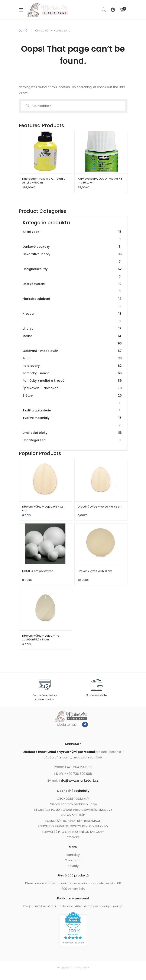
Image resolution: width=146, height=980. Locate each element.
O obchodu (73, 860)
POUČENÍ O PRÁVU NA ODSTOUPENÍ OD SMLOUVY (73, 826)
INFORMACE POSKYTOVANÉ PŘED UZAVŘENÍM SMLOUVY (73, 810)
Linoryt (72, 329)
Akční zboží (72, 236)
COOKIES (73, 837)
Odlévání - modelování (72, 351)
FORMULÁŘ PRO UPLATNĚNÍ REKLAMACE (73, 821)
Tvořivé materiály (72, 422)
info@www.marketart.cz (79, 780)
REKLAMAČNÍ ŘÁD (73, 815)
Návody (73, 866)
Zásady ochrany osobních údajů (73, 804)
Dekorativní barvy (72, 258)
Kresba (72, 317)
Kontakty (73, 855)
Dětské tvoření (72, 288)
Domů (23, 31)
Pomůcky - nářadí (72, 373)
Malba (72, 340)
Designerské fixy (72, 273)
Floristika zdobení (72, 303)
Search (104, 10)
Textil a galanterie (72, 410)
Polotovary (72, 366)
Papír (72, 358)
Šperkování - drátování (72, 388)
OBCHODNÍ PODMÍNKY (73, 799)
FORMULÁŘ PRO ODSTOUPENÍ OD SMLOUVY (73, 832)
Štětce (72, 399)
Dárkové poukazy (72, 247)
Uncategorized (72, 440)
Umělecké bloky (72, 433)
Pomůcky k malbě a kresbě (72, 381)
